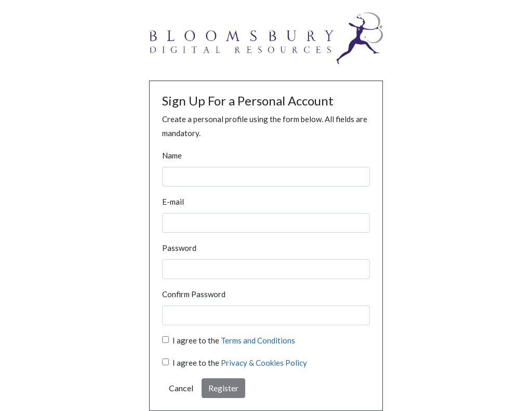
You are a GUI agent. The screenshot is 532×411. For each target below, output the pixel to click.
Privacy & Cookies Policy (264, 363)
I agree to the (234, 340)
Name (172, 155)
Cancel (181, 388)
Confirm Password (194, 294)
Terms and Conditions (258, 340)
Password (179, 248)
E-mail (173, 202)
